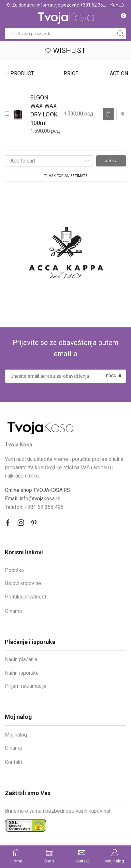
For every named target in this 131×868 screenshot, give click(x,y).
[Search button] (121, 34)
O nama (13, 611)
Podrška (14, 570)
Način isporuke (22, 673)
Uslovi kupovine (23, 583)
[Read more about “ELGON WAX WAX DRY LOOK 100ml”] (109, 114)
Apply (111, 161)
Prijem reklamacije (26, 686)
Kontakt (14, 762)
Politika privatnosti (26, 597)
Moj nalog (16, 735)
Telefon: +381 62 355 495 (34, 507)
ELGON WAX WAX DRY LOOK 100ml (44, 110)
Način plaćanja (21, 660)
